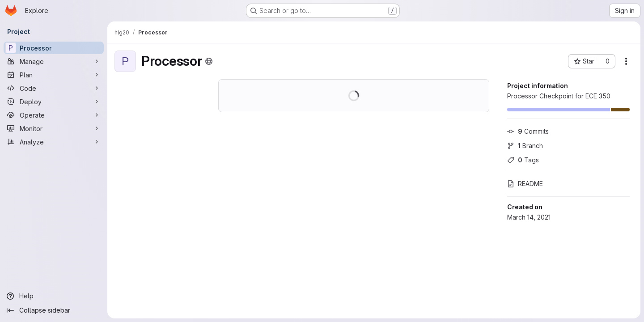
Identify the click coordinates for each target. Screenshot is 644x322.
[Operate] (54, 115)
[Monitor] (54, 128)
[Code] (54, 88)
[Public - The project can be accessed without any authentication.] (209, 61)
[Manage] (54, 61)
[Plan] (54, 75)
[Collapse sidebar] (54, 310)
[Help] (54, 296)
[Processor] (54, 48)
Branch (525, 146)
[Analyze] (54, 142)
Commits (528, 131)
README (525, 184)
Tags (523, 160)
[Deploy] (54, 102)
